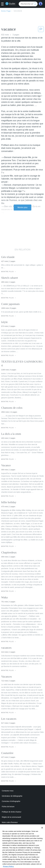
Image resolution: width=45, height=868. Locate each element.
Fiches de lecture (8, 807)
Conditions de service (10, 833)
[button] (3, 4)
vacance (18, 11)
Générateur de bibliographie (12, 796)
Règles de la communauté (11, 817)
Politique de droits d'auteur (12, 812)
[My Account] (41, 4)
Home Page (6, 11)
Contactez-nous (8, 791)
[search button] (35, 4)
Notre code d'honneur (10, 822)
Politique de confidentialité (11, 828)
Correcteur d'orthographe (11, 801)
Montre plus (22, 207)
